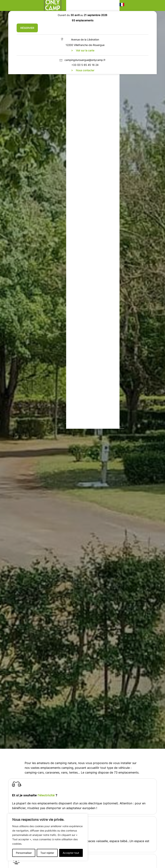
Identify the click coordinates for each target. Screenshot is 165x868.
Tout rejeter (47, 853)
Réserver (27, 28)
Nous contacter (85, 70)
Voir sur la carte (85, 50)
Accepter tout (71, 853)
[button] (122, 5)
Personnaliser (24, 853)
